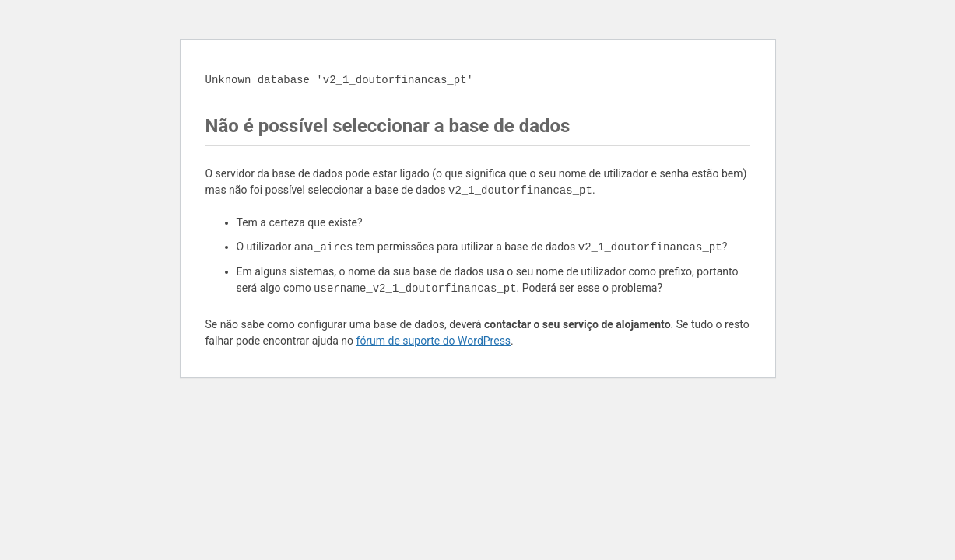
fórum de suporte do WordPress (434, 341)
